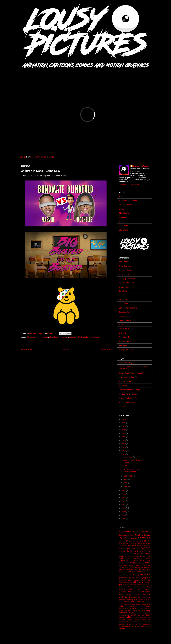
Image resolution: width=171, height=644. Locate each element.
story (148, 611)
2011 (124, 505)
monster (139, 589)
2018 (124, 447)
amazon (134, 538)
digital (139, 563)
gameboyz (133, 575)
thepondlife (143, 617)
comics (122, 558)
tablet (129, 617)
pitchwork (141, 597)
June (126, 483)
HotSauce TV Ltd (126, 329)
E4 (120, 567)
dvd (144, 565)
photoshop (95, 337)
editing (131, 567)
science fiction (141, 604)
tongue (130, 620)
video (138, 624)
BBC (146, 541)
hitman (127, 582)
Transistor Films (125, 341)
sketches (144, 608)
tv (149, 619)
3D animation (32, 337)
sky (149, 608)
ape (120, 541)
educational (139, 567)
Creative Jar (124, 287)
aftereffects (64, 337)
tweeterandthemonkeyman (128, 622)
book (140, 543)
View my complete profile (129, 185)
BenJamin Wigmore (38, 157)
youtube (122, 629)
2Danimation (126, 532)
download (126, 565)
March (126, 486)
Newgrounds (124, 274)
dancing (122, 563)
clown (137, 556)
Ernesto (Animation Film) (129, 398)
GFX (80, 337)
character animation (126, 554)
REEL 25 (22, 157)
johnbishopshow (132, 585)
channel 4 (146, 551)
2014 (124, 494)
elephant (147, 567)
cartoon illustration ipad (130, 551)
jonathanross (146, 585)
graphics (86, 337)
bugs (149, 545)
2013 (124, 498)
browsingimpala (142, 545)
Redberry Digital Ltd (127, 279)
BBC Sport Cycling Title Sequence (132, 377)
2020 (124, 440)
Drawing (139, 565)
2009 (124, 512)
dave (127, 563)
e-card (148, 565)
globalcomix (123, 578)
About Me (123, 406)
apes (124, 541)
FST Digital (123, 304)
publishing (130, 600)
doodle (148, 563)
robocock (147, 602)
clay (134, 556)
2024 (124, 426)
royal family (128, 604)
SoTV (121, 325)
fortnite (121, 575)
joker (139, 585)
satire (134, 604)
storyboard (123, 613)
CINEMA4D (128, 556)
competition (138, 558)
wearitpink (133, 627)
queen (143, 600)
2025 (124, 423)
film (135, 572)
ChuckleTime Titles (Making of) (131, 373)
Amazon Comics (125, 205)
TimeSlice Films (125, 312)
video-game (146, 624)
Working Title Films (126, 283)
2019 (124, 444)
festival (131, 572)
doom (121, 565)
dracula (133, 565)
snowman (128, 611)
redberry (122, 602)
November (128, 457)
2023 (124, 430)
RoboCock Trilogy (126, 363)
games (140, 575)
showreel (130, 608)
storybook (132, 613)
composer (147, 558)
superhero (140, 615)
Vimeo (51, 157)
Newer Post (26, 349)
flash (139, 572)
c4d (129, 548)
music (130, 592)
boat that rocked (131, 543)
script (148, 604)
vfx (134, 624)
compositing (124, 560)
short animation (144, 606)
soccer (135, 611)
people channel (133, 594)
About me (123, 196)
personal (147, 594)
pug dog (137, 600)
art (127, 541)
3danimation (43, 337)
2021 (124, 437)
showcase (122, 608)
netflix (135, 592)
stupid (134, 615)
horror (132, 582)
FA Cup (121, 572)
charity (121, 556)
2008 (124, 515)
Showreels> (124, 386)
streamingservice (145, 613)
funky (126, 575)
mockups (122, 589)
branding (122, 545)
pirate (135, 597)
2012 (124, 501)
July (126, 479)
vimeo (122, 626)
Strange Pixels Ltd (126, 350)
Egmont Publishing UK (128, 308)
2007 (124, 519)
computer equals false (140, 561)
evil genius (129, 570)
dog (143, 563)
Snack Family (124, 337)
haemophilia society (126, 580)
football (148, 572)
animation (73, 337)
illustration (139, 582)
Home (66, 349)
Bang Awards (124, 299)
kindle (121, 587)
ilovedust (147, 582)
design (133, 563)
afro (131, 535)
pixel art (148, 597)
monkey (130, 589)
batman (141, 541)
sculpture (133, 606)
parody (121, 594)
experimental (139, 570)
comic (148, 556)
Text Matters (124, 262)
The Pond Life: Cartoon (128, 201)
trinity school (140, 620)
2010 (124, 508)
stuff (129, 615)
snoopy (121, 611)
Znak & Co (123, 333)
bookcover (147, 543)
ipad (121, 585)
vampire (129, 624)
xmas (148, 627)
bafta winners (133, 541)
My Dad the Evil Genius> (129, 394)
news (139, 592)
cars (138, 549)
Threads (122, 221)
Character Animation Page (129, 390)
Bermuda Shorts (125, 270)
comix (129, 558)
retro (142, 602)
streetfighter (123, 615)
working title (141, 627)
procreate (122, 600)
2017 (124, 451)
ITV (124, 585)
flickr (143, 572)
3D (134, 532)
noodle (148, 592)
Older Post (106, 349)
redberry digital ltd (133, 602)
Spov (121, 295)
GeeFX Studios (125, 320)
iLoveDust (123, 291)
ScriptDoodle (124, 226)
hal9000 (137, 580)
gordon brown (135, 578)
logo (125, 587)
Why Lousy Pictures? (127, 402)
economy (125, 567)
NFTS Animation (125, 316)
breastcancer (131, 545)
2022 (124, 433)
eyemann (147, 570)
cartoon (145, 548)
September (128, 476)
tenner (135, 617)
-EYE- (126, 466)
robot (121, 604)
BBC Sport (123, 346)
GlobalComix (124, 213)
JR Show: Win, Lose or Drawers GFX (132, 470)
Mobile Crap (146, 587)
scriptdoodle (124, 606)
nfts (143, 592)
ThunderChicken (125, 381)
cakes (133, 549)
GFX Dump (123, 230)
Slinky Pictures (125, 266)
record (148, 600)
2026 (124, 419)
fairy (126, 572)
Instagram (123, 217)
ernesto (122, 570)
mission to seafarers (134, 587)
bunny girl (122, 549)
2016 (124, 454)
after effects (54, 337)
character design (142, 554)
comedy (142, 556)
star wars (142, 611)
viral (127, 626)
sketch (137, 608)
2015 (124, 491)
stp (137, 613)
